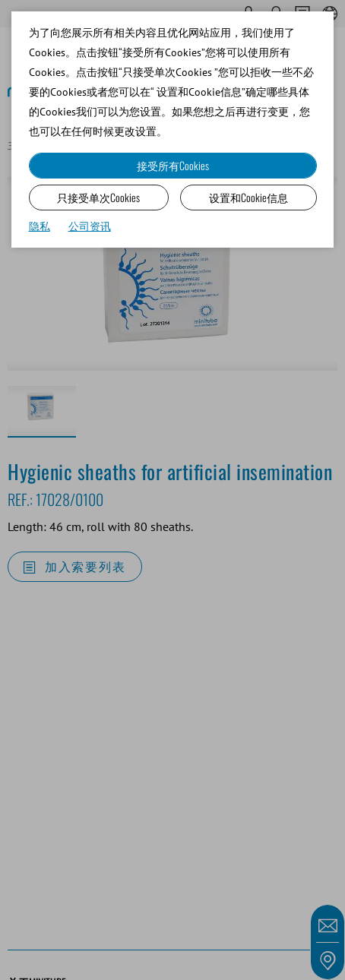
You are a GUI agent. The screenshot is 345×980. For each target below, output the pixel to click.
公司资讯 (90, 226)
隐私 (40, 226)
